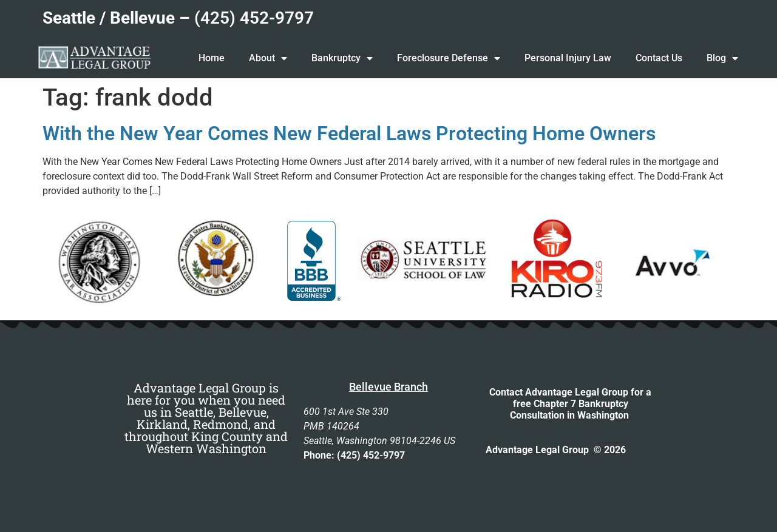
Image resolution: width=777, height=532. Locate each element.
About (268, 58)
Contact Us (659, 58)
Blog (722, 58)
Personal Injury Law (568, 58)
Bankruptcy (342, 58)
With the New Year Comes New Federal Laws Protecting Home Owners (349, 133)
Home (212, 58)
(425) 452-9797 (254, 18)
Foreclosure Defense (449, 58)
